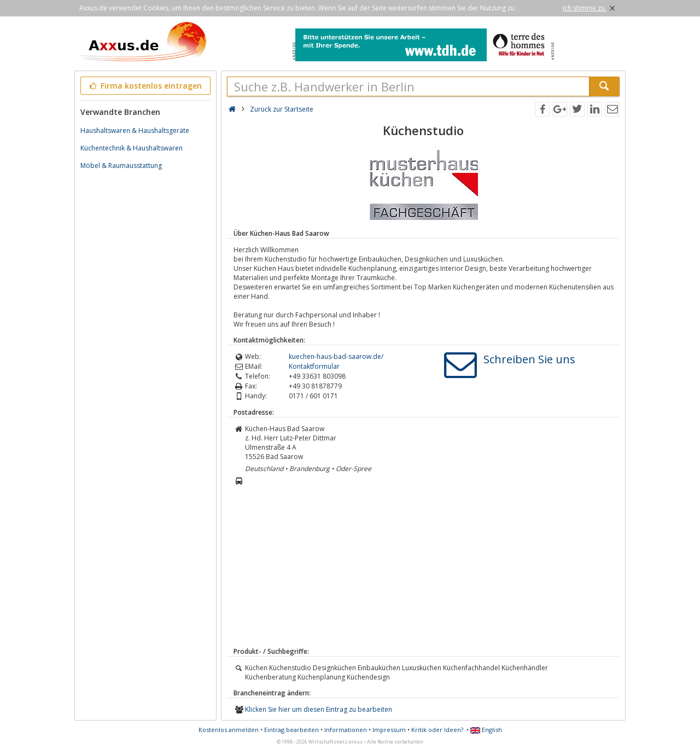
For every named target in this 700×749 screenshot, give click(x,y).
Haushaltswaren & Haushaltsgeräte (135, 130)
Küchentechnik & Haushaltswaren (132, 148)
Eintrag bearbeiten (291, 730)
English (486, 730)
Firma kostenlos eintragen (145, 86)
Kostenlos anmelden (229, 730)
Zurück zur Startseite (282, 109)
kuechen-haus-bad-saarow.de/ (336, 356)
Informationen (346, 730)
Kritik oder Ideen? (437, 730)
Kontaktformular (314, 366)
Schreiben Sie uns (529, 359)
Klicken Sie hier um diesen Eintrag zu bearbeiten (319, 709)
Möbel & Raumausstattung (121, 166)
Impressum (389, 730)
